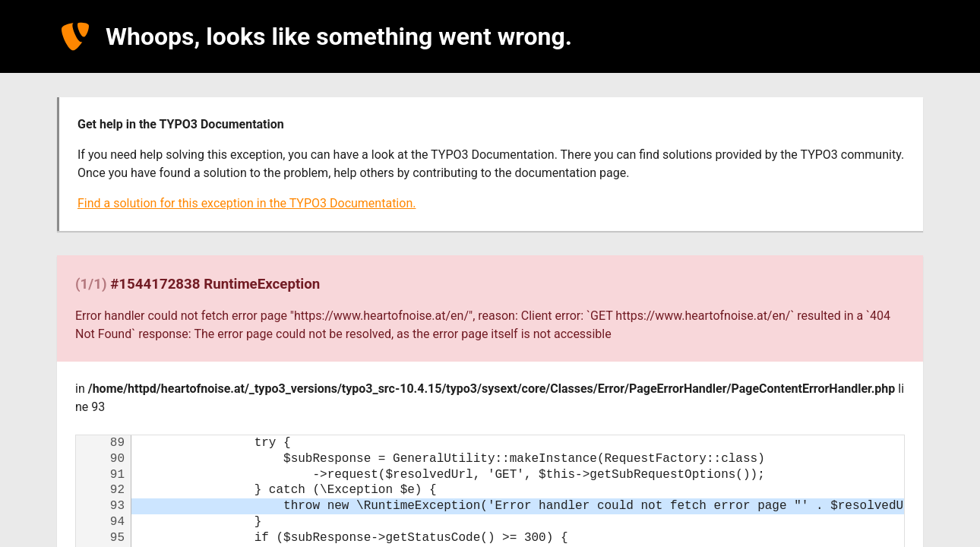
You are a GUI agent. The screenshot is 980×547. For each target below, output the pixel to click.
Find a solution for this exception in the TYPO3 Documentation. (247, 203)
